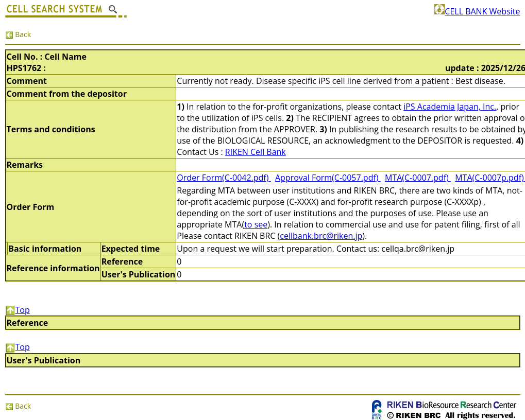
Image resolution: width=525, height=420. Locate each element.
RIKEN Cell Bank (256, 152)
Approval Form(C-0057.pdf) (328, 178)
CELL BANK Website (477, 11)
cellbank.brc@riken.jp (321, 236)
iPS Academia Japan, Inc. (450, 107)
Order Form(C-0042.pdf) (224, 178)
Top (18, 310)
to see (256, 224)
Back (18, 34)
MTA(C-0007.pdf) (418, 178)
